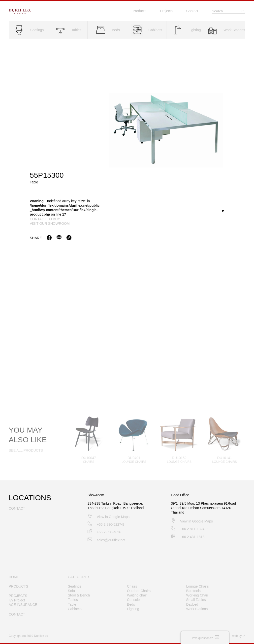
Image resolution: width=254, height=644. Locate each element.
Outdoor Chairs (139, 591)
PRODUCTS (18, 586)
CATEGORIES (79, 577)
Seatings (75, 586)
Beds (131, 604)
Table (72, 604)
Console (133, 600)
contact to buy (45, 219)
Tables (73, 600)
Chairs (132, 586)
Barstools (193, 591)
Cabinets (75, 609)
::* (244, 636)
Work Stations (197, 609)
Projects (166, 11)
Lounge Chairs (197, 586)
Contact (192, 11)
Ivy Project (17, 600)
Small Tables (196, 600)
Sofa (72, 591)
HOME (14, 577)
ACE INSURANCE (23, 605)
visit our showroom (50, 224)
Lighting (133, 609)
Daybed (192, 604)
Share (36, 238)
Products (140, 11)
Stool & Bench (79, 595)
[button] (223, 211)
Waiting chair (137, 595)
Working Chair (197, 595)
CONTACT (17, 614)
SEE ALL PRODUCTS (26, 454)
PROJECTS (18, 596)
